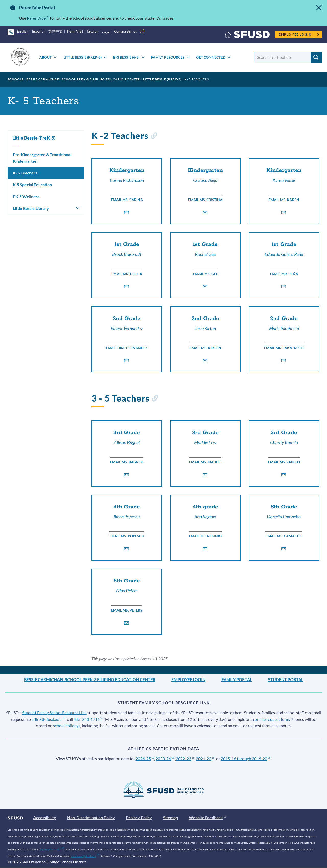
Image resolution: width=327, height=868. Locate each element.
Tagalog (92, 31)
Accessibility (45, 818)
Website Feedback (207, 818)
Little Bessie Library (31, 208)
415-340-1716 (88, 719)
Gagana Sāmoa (126, 31)
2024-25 (145, 759)
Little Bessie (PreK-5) (83, 57)
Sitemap (170, 818)
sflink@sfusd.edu (48, 719)
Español (38, 31)
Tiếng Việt (75, 31)
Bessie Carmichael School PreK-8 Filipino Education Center (83, 79)
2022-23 (185, 759)
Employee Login (299, 34)
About (45, 57)
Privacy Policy (139, 818)
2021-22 (205, 759)
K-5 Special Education (32, 185)
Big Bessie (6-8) (126, 57)
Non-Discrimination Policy (91, 818)
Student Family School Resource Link (54, 713)
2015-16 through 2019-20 (246, 759)
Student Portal (286, 679)
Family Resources (168, 57)
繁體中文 (55, 31)
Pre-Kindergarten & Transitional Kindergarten (42, 158)
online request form (272, 719)
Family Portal (237, 679)
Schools (16, 79)
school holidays (67, 726)
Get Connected (211, 57)
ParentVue (38, 18)
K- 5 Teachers (25, 173)
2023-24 (165, 759)
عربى (106, 31)
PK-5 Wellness (26, 197)
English (23, 31)
